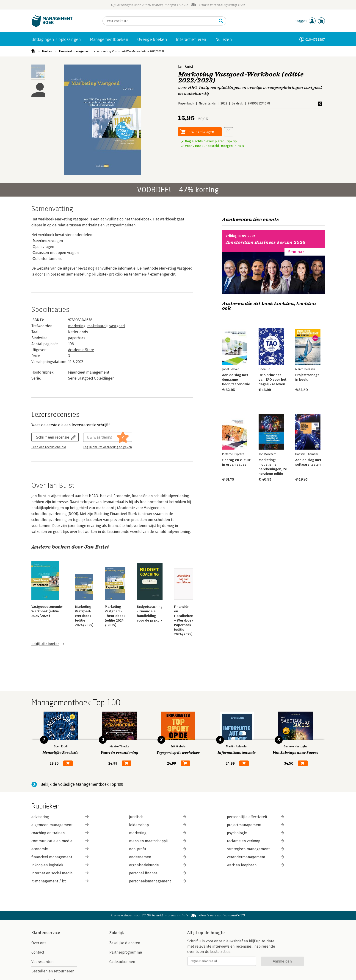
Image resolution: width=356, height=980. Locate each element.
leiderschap (158, 825)
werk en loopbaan (256, 865)
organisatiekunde (158, 865)
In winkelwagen (201, 132)
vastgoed (117, 326)
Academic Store (81, 350)
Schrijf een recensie (53, 437)
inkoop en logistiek (60, 865)
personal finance (158, 873)
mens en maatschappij (158, 841)
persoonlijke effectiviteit (256, 817)
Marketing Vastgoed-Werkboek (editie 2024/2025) (84, 616)
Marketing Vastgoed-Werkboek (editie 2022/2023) (130, 51)
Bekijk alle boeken (45, 644)
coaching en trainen (60, 833)
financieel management (60, 857)
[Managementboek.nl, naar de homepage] (52, 26)
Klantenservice (46, 933)
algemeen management (60, 825)
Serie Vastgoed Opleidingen (91, 378)
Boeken (47, 51)
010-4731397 (315, 39)
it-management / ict (60, 881)
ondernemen (158, 857)
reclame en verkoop (256, 841)
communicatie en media (60, 841)
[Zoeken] (160, 21)
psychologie (256, 833)
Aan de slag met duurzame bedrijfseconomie (236, 380)
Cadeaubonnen (122, 962)
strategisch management (256, 849)
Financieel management (75, 51)
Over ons (39, 943)
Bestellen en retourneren (53, 971)
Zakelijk (117, 933)
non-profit (158, 849)
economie (60, 849)
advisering (60, 817)
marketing (77, 326)
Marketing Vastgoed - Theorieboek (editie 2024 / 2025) (115, 616)
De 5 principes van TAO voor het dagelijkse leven (272, 380)
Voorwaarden (43, 962)
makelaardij (97, 326)
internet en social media (60, 873)
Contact (38, 952)
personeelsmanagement (158, 881)
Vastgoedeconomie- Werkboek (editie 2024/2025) (47, 611)
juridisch (158, 817)
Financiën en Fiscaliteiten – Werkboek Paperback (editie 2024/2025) (184, 620)
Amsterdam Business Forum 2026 (266, 242)
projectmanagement (256, 825)
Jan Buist (186, 67)
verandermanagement (256, 857)
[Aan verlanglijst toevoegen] (229, 132)
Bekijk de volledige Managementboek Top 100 (82, 784)
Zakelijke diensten (125, 943)
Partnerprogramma (126, 952)
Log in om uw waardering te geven (108, 447)
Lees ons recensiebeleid (49, 447)
